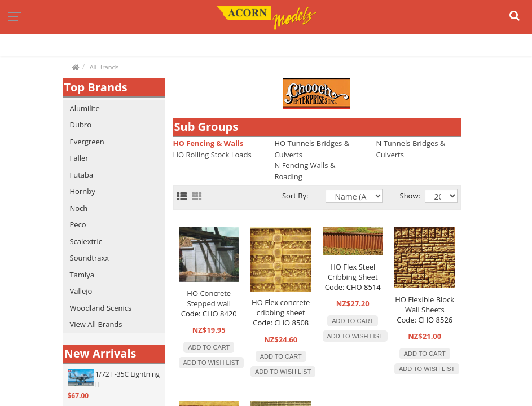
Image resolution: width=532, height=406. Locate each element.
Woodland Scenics (101, 308)
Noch (79, 208)
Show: (404, 196)
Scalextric (86, 241)
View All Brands (96, 324)
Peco (78, 224)
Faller (79, 158)
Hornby (83, 191)
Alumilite (85, 108)
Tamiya (82, 275)
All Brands (104, 67)
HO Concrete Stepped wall (209, 298)
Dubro (81, 125)
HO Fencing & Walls (208, 143)
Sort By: (295, 196)
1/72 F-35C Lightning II (127, 379)
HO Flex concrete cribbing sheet (281, 307)
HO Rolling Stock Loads (212, 155)
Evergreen (87, 142)
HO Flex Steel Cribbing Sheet (353, 272)
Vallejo (81, 291)
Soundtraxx (90, 258)
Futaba (82, 175)
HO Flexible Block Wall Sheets (425, 304)
